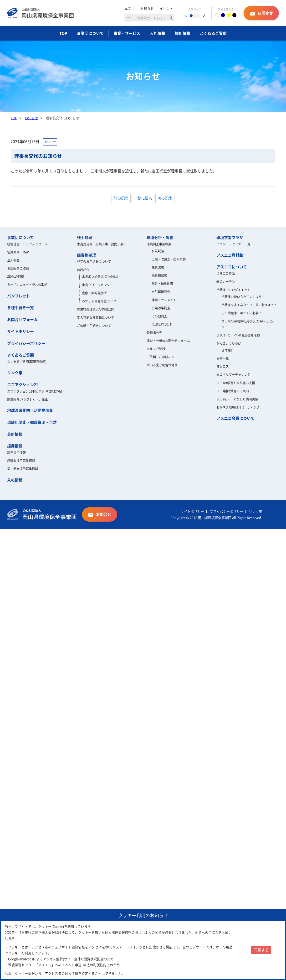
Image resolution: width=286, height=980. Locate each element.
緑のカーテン (226, 281)
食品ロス (223, 366)
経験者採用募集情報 (21, 460)
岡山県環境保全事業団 (42, 13)
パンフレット (19, 296)
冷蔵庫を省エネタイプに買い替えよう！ (249, 305)
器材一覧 (223, 358)
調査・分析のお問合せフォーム (168, 340)
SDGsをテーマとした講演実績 (237, 399)
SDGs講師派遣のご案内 (233, 391)
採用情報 (183, 33)
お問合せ (261, 13)
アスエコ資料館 (230, 255)
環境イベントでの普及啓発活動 (238, 335)
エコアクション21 (23, 384)
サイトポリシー (20, 331)
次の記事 (165, 198)
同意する (261, 950)
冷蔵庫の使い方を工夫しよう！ (243, 297)
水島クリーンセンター (97, 285)
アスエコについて (232, 267)
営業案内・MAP (18, 252)
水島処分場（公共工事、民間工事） (102, 244)
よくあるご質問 (213, 33)
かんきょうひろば (229, 343)
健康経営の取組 (18, 268)
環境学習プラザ (230, 237)
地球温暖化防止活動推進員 (30, 410)
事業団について (90, 33)
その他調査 (159, 316)
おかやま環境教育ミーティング (238, 407)
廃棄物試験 (159, 275)
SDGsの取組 (16, 276)
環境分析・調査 (160, 237)
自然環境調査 (161, 292)
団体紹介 (228, 350)
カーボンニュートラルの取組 (27, 284)
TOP (63, 33)
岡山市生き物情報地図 (162, 365)
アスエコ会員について (235, 418)
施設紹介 (83, 270)
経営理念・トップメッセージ (27, 244)
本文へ (129, 8)
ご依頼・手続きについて (94, 325)
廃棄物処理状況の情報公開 (96, 309)
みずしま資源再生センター (101, 301)
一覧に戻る (143, 198)
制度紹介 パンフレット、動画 (28, 399)
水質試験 (158, 251)
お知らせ (147, 8)
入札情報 (158, 33)
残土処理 (85, 237)
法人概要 (13, 260)
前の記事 (121, 198)
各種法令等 (154, 332)
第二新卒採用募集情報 (23, 469)
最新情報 (15, 434)
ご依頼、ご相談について (164, 357)
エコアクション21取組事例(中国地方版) (35, 391)
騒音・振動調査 (162, 283)
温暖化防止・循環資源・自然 (32, 422)
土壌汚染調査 (161, 308)
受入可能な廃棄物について (96, 317)
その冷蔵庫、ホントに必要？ (242, 313)
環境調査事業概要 (159, 244)
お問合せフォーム (22, 319)
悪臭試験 (158, 267)
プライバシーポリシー (26, 343)
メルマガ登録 (156, 349)
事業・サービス (127, 33)
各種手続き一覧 (20, 307)
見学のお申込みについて (94, 261)
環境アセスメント (164, 300)
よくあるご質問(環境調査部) (27, 361)
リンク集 (15, 373)
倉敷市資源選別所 (94, 293)
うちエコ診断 (226, 273)
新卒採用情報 (16, 452)
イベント (166, 8)
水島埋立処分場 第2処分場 (100, 277)
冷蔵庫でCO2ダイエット (233, 290)
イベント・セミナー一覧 (233, 244)
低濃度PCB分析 (162, 324)
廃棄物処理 (87, 255)
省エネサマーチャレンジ (233, 374)
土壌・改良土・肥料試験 (169, 259)
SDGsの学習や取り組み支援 (236, 383)
